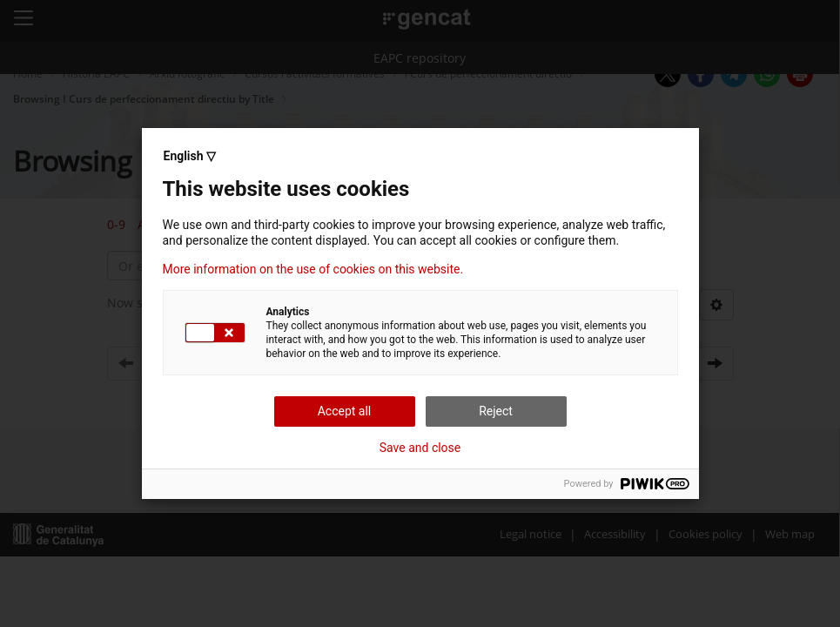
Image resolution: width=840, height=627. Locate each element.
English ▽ (190, 156)
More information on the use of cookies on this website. (313, 269)
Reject (496, 411)
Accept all (345, 411)
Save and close (420, 448)
